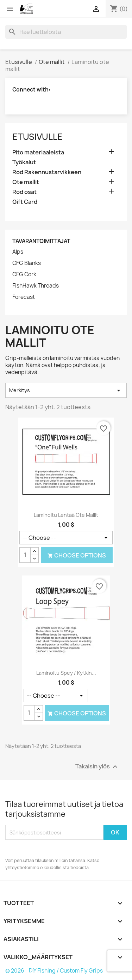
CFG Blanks (27, 263)
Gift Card (25, 202)
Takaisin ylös (97, 767)
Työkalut (24, 162)
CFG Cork (24, 274)
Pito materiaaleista (38, 152)
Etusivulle (37, 137)
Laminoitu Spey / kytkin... (66, 673)
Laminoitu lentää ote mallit (66, 515)
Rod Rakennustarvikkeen (47, 172)
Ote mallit (26, 182)
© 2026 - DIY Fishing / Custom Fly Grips (54, 971)
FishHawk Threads (36, 286)
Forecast (24, 297)
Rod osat (24, 192)
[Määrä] (25, 555)
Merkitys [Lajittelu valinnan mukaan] (66, 390)
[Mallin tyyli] (66, 538)
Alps (18, 252)
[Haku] (66, 32)
